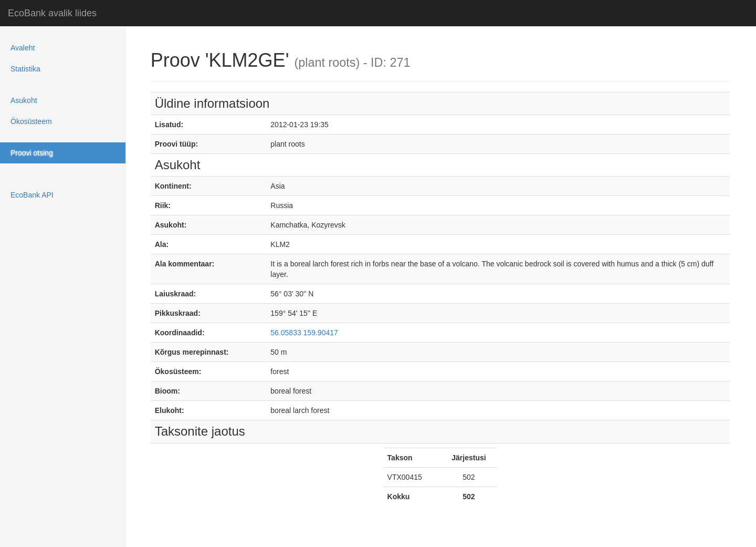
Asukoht (24, 100)
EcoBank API (32, 195)
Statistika (25, 69)
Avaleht (23, 48)
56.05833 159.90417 (304, 333)
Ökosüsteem (31, 121)
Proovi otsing (32, 153)
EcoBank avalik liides (52, 13)
